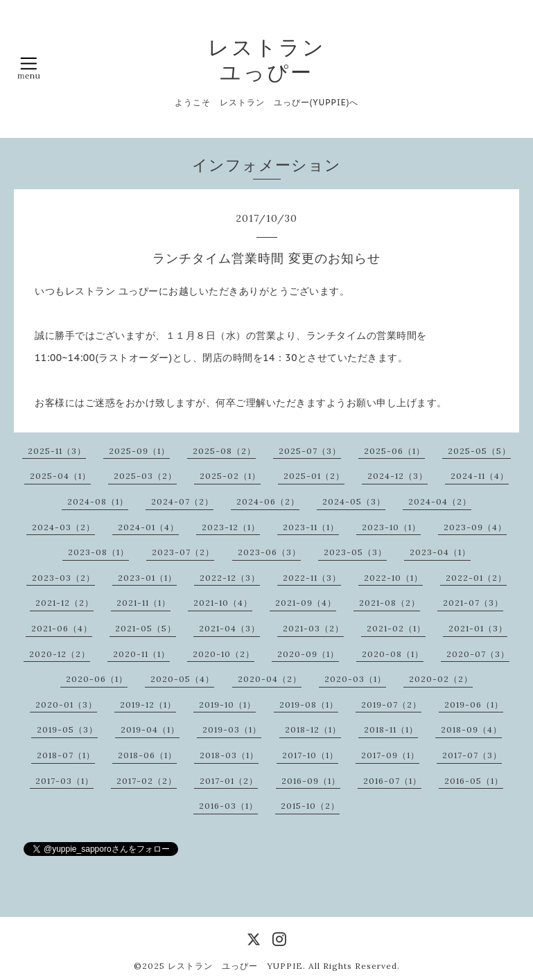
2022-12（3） (230, 578)
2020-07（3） (478, 654)
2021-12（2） (64, 603)
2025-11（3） (57, 451)
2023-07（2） (183, 552)
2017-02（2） (147, 781)
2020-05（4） (182, 679)
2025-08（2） (224, 451)
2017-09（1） (390, 755)
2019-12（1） (148, 705)
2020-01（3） (66, 705)
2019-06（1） (474, 705)
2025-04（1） (60, 476)
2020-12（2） (60, 654)
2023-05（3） (355, 552)
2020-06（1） (97, 679)
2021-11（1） (143, 603)
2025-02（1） (230, 476)
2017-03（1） (64, 781)
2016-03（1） (228, 806)
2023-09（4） (475, 527)
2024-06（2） (268, 501)
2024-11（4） (480, 476)
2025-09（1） (139, 451)
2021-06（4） (62, 628)
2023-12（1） (231, 527)
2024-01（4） (148, 527)
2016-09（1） (311, 781)
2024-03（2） (63, 527)
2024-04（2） (440, 501)
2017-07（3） (472, 755)
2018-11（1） (391, 729)
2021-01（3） (478, 628)
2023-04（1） (440, 552)
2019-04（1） (150, 729)
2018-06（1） (147, 755)
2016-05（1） (474, 781)
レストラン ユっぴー (267, 60)
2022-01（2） (476, 578)
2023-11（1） (311, 527)
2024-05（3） (354, 501)
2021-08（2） (390, 603)
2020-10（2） (224, 654)
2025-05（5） (479, 451)
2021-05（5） (146, 628)
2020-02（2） (441, 679)
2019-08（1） (309, 705)
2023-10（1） (391, 527)
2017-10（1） (310, 755)
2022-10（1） (393, 578)
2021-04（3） (229, 628)
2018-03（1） (229, 755)
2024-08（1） (98, 501)
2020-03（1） (355, 679)
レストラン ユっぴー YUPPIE (235, 966)
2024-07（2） (182, 501)
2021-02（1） (396, 628)
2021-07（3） (473, 603)
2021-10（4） (223, 603)
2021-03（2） (313, 628)
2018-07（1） (66, 755)
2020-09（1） (308, 654)
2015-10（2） (310, 806)
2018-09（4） (471, 729)
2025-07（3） (310, 451)
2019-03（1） (232, 729)
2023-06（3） (269, 552)
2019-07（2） (391, 705)
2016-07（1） (392, 781)
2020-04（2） (270, 679)
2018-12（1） (313, 729)
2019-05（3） (67, 729)
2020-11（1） (141, 654)
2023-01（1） (147, 578)
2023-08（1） (98, 552)
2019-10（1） (227, 705)
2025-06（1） (394, 451)
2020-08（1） (393, 654)
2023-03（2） (63, 578)
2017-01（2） (229, 781)
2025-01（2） (314, 476)
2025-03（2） (145, 476)
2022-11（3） (312, 578)
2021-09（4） (306, 603)
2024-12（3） (397, 476)
